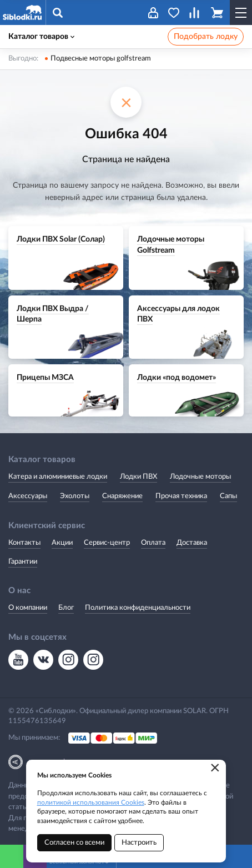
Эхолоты (75, 496)
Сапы (228, 496)
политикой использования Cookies (91, 802)
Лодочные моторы (200, 477)
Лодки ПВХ (138, 477)
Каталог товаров (41, 37)
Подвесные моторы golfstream (101, 59)
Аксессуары (28, 496)
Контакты (24, 543)
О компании (28, 608)
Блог (66, 608)
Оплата (153, 543)
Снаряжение (122, 496)
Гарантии (23, 562)
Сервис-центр (107, 543)
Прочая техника (181, 496)
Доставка (192, 543)
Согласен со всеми (74, 843)
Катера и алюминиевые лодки (58, 477)
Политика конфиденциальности (138, 608)
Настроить (139, 843)
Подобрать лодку (206, 37)
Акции (62, 543)
